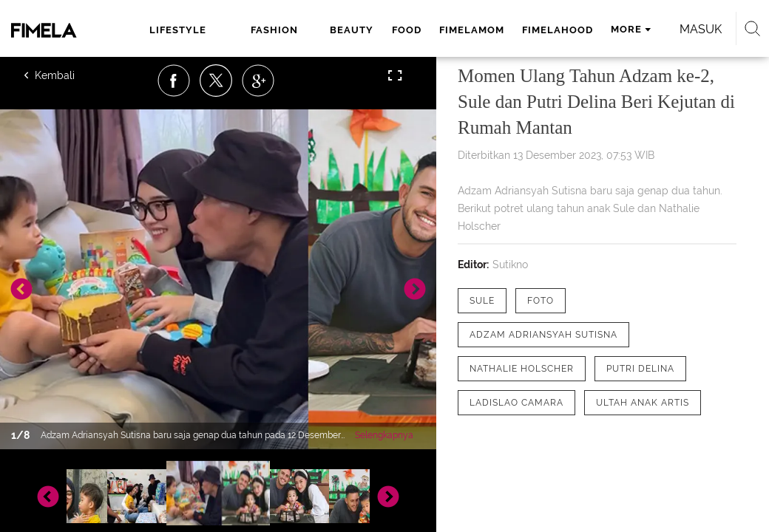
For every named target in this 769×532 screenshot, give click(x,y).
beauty (352, 30)
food (407, 30)
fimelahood (558, 30)
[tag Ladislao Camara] (516, 403)
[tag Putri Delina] (640, 369)
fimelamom (472, 30)
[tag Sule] (482, 301)
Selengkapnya (384, 435)
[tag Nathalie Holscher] (522, 369)
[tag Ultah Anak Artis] (643, 403)
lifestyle (178, 30)
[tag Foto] (541, 301)
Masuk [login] (701, 29)
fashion (274, 30)
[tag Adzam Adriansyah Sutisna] (543, 335)
